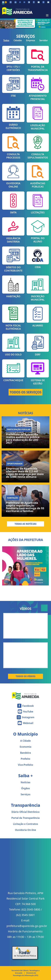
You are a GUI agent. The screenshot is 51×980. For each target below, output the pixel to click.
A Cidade (26, 741)
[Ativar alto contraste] (29, 2)
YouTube (28, 711)
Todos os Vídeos (26, 676)
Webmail (28, 723)
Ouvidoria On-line (26, 830)
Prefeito (26, 759)
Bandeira (26, 753)
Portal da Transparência (26, 818)
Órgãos (26, 788)
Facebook (28, 706)
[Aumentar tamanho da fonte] (24, 2)
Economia (26, 747)
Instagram (28, 717)
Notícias (26, 782)
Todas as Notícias (26, 524)
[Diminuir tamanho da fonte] (20, 2)
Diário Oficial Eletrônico (25, 812)
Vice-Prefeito (26, 765)
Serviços (25, 794)
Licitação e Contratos (25, 824)
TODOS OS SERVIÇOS (26, 392)
